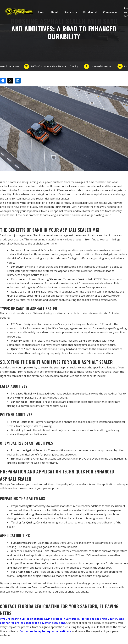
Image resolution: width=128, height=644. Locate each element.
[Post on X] (10, 81)
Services (69, 12)
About (54, 12)
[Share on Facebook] (3, 81)
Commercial (110, 12)
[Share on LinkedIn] (18, 81)
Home (40, 12)
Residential (90, 12)
